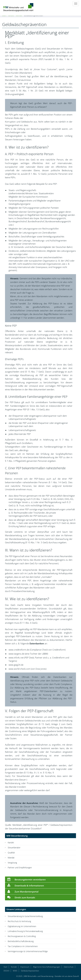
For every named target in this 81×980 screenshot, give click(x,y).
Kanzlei (11, 842)
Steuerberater (14, 848)
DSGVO (6, 971)
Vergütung (12, 863)
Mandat (11, 858)
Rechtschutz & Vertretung (19, 921)
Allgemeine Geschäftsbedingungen (47, 967)
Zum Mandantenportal (22, 891)
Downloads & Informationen (25, 885)
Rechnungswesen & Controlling (22, 936)
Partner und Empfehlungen (20, 868)
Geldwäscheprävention (30, 971)
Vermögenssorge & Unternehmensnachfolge (28, 951)
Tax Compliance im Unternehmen (23, 946)
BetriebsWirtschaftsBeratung (21, 941)
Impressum (25, 967)
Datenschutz (69, 967)
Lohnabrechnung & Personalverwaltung (25, 931)
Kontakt (14, 967)
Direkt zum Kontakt (21, 897)
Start (5, 967)
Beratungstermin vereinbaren (26, 879)
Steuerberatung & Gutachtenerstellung (25, 916)
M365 (15, 971)
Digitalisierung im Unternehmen (22, 926)
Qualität (11, 853)
